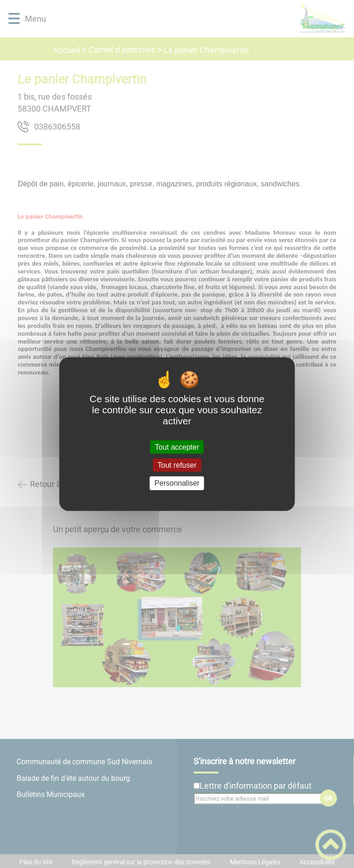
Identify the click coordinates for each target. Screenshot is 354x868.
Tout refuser (177, 465)
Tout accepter (177, 447)
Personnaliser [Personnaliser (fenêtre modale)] (177, 483)
